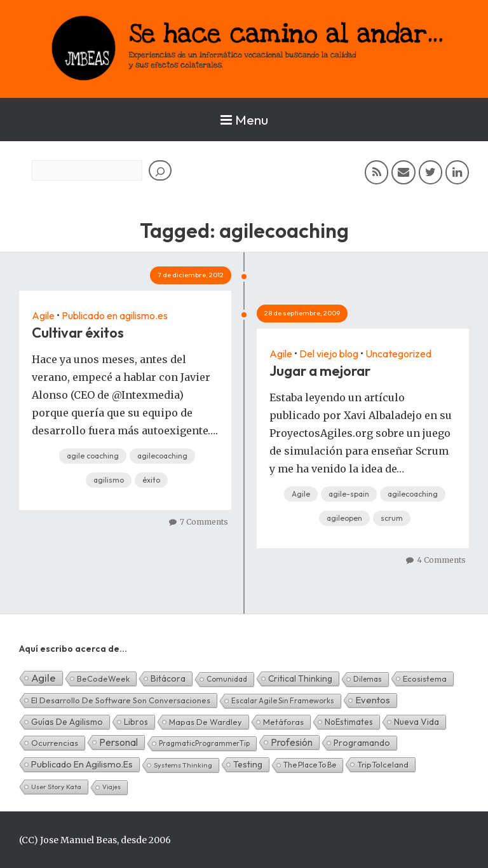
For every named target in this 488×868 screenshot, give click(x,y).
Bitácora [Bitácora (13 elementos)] (168, 679)
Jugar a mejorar (320, 371)
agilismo (109, 480)
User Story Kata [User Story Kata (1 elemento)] (56, 787)
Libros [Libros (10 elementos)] (136, 722)
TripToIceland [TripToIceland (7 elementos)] (383, 764)
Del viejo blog (329, 354)
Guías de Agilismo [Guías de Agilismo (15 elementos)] (67, 722)
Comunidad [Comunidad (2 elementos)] (227, 679)
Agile (43, 315)
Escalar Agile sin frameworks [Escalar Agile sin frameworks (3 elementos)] (283, 700)
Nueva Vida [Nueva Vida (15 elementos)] (417, 722)
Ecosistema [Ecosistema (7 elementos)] (425, 679)
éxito (151, 480)
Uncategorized (398, 354)
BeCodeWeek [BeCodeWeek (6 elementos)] (103, 679)
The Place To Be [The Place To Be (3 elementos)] (310, 765)
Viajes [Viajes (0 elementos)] (112, 787)
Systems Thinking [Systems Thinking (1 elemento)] (183, 765)
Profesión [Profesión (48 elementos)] (292, 742)
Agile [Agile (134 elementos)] (44, 678)
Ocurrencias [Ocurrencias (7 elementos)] (55, 743)
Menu (244, 120)
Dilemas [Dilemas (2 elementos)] (368, 679)
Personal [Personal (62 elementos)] (119, 742)
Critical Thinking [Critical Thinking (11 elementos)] (300, 679)
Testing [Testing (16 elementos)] (248, 764)
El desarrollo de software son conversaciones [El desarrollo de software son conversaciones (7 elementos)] (121, 700)
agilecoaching (162, 456)
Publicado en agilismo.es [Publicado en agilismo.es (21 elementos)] (82, 764)
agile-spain (349, 494)
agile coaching (93, 456)
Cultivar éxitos (78, 333)
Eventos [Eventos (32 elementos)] (373, 700)
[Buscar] (160, 170)
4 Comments (441, 560)
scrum (392, 518)
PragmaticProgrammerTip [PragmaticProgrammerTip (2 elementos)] (204, 743)
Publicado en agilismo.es (115, 315)
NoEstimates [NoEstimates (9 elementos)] (349, 722)
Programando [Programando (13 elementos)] (362, 743)
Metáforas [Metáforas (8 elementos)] (283, 722)
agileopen (344, 518)
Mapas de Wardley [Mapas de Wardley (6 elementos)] (206, 722)
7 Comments (204, 522)
